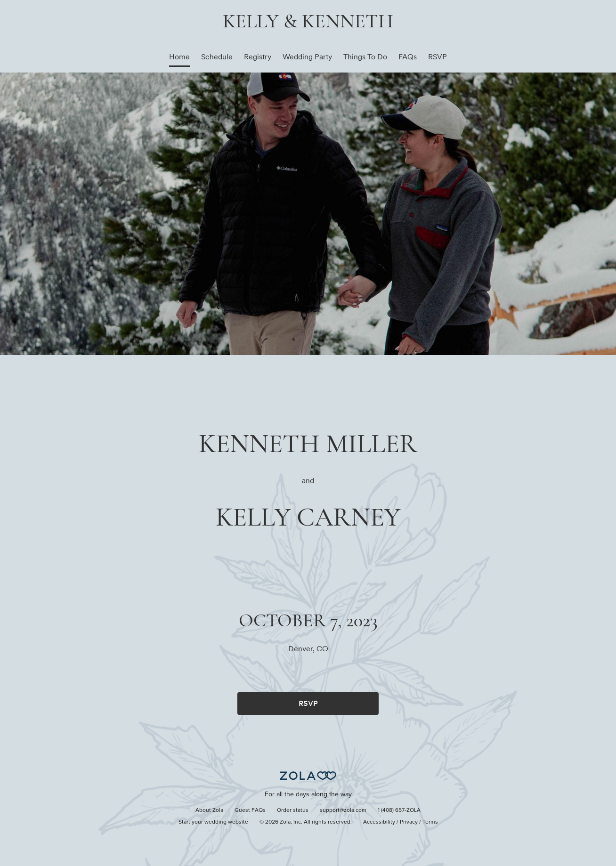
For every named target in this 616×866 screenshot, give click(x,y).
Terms (430, 822)
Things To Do (365, 57)
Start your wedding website (213, 822)
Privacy (409, 822)
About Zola (209, 810)
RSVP (438, 57)
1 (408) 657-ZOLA (399, 810)
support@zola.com (343, 810)
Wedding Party (307, 57)
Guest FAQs (250, 810)
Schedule (217, 57)
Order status (293, 810)
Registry (258, 57)
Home (179, 57)
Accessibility (379, 822)
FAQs (408, 57)
